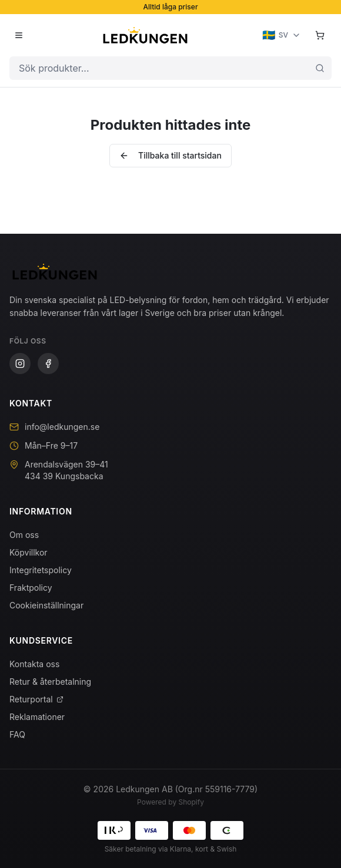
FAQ (17, 734)
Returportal (36, 699)
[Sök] (320, 68)
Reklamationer (37, 717)
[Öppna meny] (19, 35)
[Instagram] (20, 364)
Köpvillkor (29, 552)
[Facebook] (48, 364)
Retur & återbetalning (50, 682)
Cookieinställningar (46, 605)
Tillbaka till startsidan (170, 155)
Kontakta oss (34, 664)
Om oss (24, 535)
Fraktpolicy (31, 588)
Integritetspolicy (41, 570)
